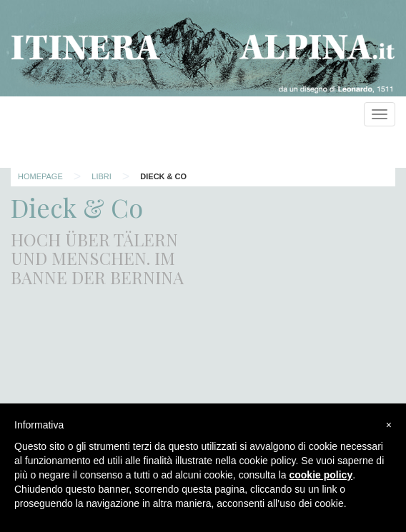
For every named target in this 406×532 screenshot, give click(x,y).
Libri (101, 176)
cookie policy (321, 475)
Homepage (40, 176)
